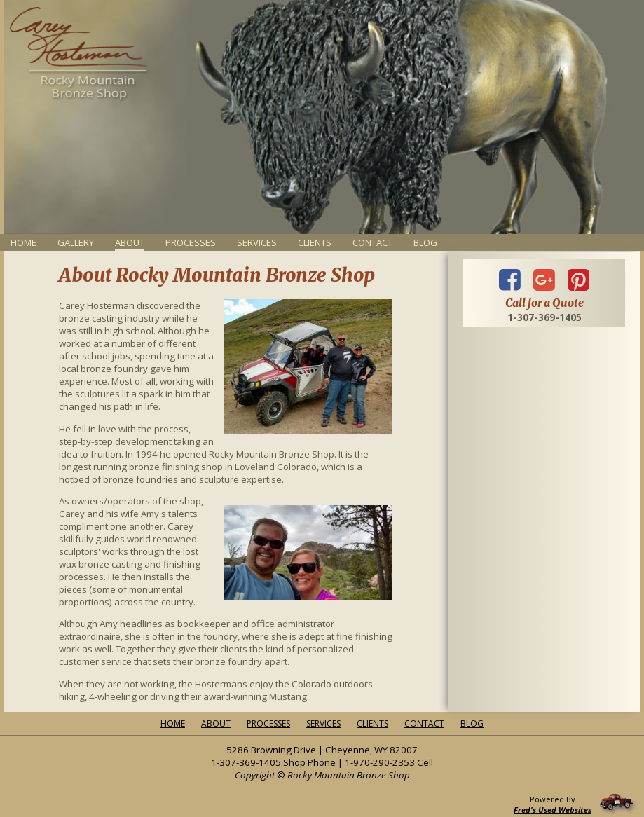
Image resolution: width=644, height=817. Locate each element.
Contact (372, 242)
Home (23, 242)
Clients (315, 242)
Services (257, 242)
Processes (191, 242)
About (216, 723)
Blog (425, 242)
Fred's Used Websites (553, 810)
